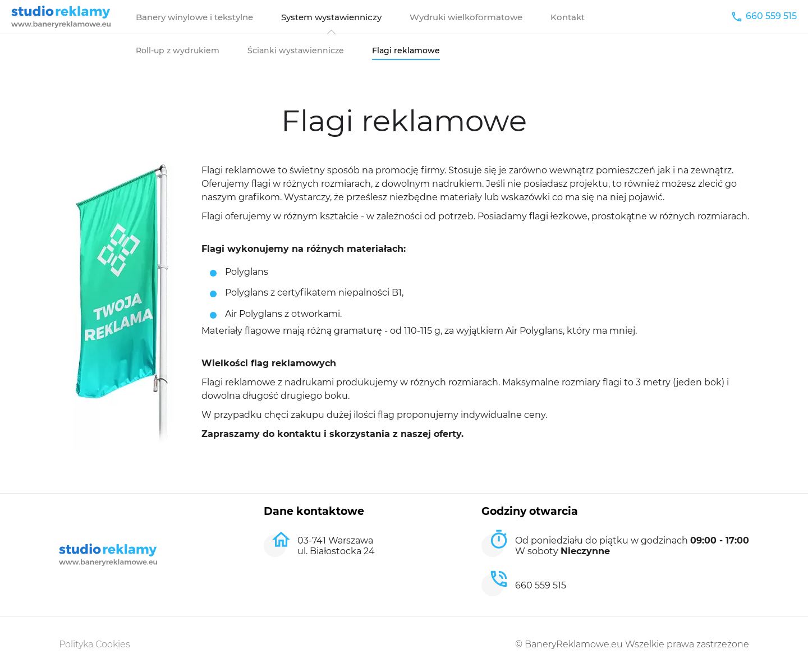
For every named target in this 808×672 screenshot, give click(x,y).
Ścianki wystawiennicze (296, 50)
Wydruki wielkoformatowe (466, 17)
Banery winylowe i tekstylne (194, 17)
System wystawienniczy (331, 17)
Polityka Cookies (95, 644)
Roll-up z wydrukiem (178, 50)
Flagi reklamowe (406, 50)
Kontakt (568, 17)
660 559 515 (771, 16)
